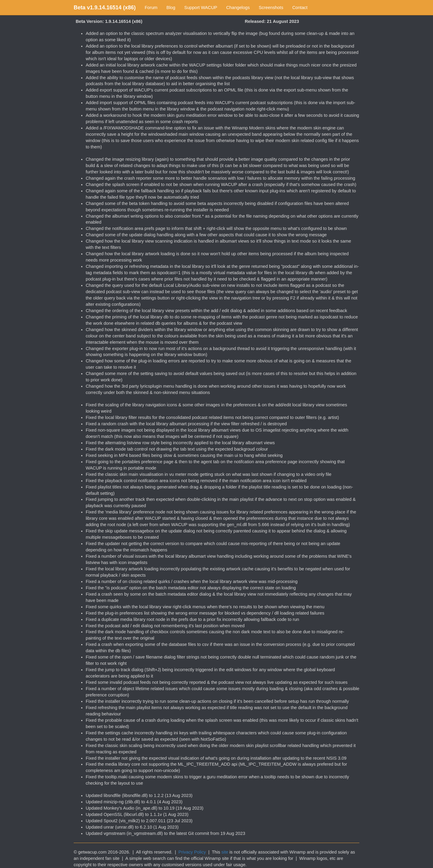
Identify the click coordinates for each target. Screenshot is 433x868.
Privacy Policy (192, 852)
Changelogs (238, 8)
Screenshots (271, 8)
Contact (300, 8)
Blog (171, 8)
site (225, 852)
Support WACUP (201, 8)
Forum (151, 8)
